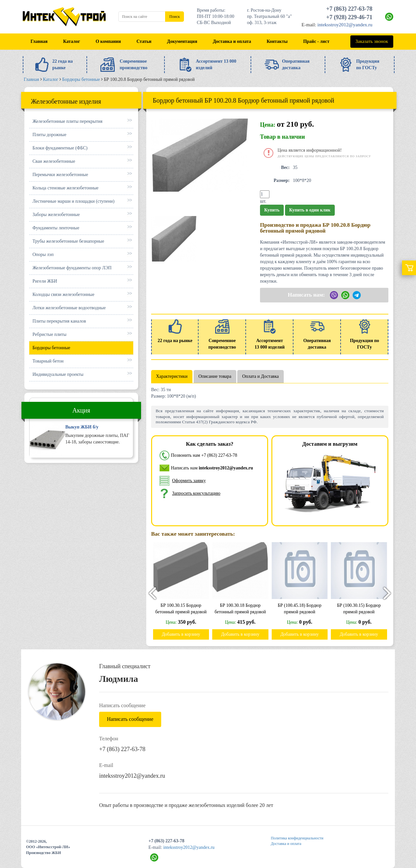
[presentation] (149, 593)
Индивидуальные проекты (58, 374)
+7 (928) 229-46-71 (349, 17)
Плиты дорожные (49, 135)
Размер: (282, 180)
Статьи (144, 41)
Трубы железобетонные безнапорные (68, 241)
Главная (39, 41)
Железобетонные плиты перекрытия (67, 121)
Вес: (286, 167)
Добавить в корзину (184, 634)
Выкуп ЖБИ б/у (82, 427)
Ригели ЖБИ (45, 281)
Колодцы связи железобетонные (63, 294)
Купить (272, 210)
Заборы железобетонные (56, 215)
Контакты (277, 41)
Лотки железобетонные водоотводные (69, 308)
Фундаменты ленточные (56, 228)
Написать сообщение (130, 719)
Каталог (71, 41)
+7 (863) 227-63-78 (349, 9)
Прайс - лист (316, 41)
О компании (108, 41)
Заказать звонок (372, 41)
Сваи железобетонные (54, 161)
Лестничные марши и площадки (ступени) (73, 201)
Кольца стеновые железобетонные (65, 188)
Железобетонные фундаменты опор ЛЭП (72, 268)
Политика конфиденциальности (297, 838)
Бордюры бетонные (51, 348)
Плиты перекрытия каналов (59, 321)
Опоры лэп (43, 255)
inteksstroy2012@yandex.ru (345, 25)
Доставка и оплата (232, 41)
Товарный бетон (48, 361)
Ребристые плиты (49, 334)
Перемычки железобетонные (60, 175)
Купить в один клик (310, 210)
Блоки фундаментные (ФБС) (60, 148)
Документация (182, 41)
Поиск (175, 17)
